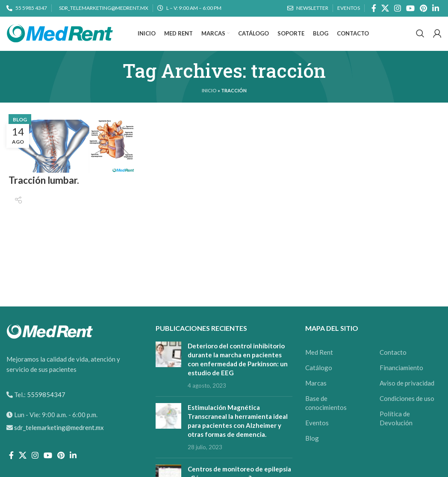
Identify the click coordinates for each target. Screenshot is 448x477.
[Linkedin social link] (436, 9)
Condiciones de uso (407, 410)
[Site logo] (60, 38)
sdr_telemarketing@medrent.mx (59, 439)
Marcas (316, 395)
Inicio (209, 102)
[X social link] (385, 9)
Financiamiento (401, 379)
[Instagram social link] (398, 9)
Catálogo (319, 379)
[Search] (420, 40)
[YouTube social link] (410, 9)
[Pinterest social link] (423, 9)
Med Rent (319, 364)
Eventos (317, 434)
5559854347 (46, 406)
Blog (20, 131)
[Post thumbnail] (168, 377)
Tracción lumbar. (47, 192)
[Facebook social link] (374, 9)
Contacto (393, 364)
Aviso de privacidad (407, 395)
